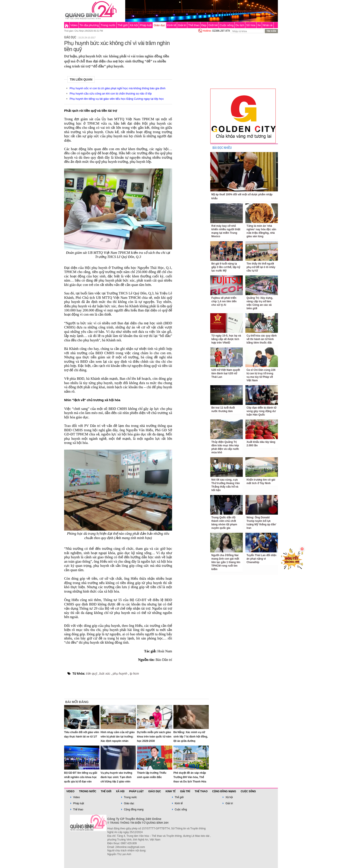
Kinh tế (171, 25)
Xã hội (134, 25)
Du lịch (240, 25)
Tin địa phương (89, 25)
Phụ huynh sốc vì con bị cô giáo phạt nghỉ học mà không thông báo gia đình (118, 88)
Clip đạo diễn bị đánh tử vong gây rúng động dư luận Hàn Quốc (261, 411)
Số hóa (251, 25)
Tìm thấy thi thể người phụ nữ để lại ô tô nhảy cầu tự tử (261, 267)
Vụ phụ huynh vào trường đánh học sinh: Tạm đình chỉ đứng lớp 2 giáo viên (116, 777)
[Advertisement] (191, 99)
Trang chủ (67, 25)
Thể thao (194, 25)
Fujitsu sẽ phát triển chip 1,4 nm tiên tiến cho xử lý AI (224, 301)
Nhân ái (268, 25)
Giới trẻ (213, 25)
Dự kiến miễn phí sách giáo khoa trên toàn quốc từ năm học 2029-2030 (154, 737)
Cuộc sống (227, 25)
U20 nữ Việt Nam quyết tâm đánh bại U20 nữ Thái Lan (226, 373)
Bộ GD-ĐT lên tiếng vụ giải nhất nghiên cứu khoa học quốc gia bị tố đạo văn (81, 777)
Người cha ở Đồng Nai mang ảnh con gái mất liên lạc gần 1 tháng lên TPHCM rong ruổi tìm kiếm (226, 562)
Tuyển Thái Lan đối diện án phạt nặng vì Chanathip (261, 559)
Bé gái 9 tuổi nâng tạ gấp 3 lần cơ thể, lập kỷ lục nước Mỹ (226, 267)
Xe (259, 25)
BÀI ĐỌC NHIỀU (222, 148)
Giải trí (182, 25)
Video (74, 25)
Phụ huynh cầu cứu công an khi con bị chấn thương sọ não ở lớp (111, 94)
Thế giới (123, 25)
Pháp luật (146, 25)
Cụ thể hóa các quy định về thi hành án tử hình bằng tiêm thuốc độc (262, 339)
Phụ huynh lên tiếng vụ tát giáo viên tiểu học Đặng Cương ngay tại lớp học (117, 99)
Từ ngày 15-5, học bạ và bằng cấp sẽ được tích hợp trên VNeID (226, 339)
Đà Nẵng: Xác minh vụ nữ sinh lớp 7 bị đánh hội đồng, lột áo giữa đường (191, 737)
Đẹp (204, 25)
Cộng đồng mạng (224, 791)
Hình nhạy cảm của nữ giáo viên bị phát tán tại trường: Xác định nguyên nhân (118, 737)
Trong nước (108, 25)
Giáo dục (160, 25)
